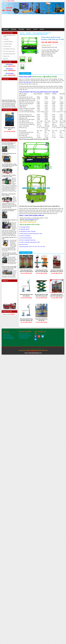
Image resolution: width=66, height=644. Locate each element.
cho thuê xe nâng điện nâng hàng (27, 240)
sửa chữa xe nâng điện (25, 236)
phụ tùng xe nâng (23, 244)
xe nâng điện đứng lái (24, 227)
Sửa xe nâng (6, 334)
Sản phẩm (21, 29)
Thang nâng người (25, 77)
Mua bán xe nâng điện (24, 334)
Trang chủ (6, 29)
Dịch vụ (29, 29)
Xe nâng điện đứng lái (8, 42)
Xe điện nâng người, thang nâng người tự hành (31, 234)
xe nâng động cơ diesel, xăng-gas (27, 231)
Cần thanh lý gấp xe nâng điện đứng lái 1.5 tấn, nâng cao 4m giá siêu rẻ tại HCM (10, 254)
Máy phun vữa (6, 56)
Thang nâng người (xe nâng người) (9, 36)
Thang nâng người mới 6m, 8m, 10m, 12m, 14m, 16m (32, 247)
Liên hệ (42, 29)
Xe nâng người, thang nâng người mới (42, 33)
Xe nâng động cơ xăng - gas (9, 49)
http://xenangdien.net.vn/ (31, 219)
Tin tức (35, 29)
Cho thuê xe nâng (23, 338)
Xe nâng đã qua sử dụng (25, 335)
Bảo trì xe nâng (7, 336)
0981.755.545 (11, 1)
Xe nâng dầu (6, 39)
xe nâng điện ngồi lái (24, 229)
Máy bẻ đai (6, 59)
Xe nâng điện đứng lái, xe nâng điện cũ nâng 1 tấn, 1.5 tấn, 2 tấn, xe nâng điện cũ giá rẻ (10, 165)
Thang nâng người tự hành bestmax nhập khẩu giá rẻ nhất (33, 34)
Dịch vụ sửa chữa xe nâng (9, 51)
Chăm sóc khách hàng (9, 338)
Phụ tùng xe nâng (7, 46)
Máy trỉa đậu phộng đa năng (9, 54)
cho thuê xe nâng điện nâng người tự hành (29, 242)
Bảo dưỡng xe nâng (8, 337)
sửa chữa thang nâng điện (25, 238)
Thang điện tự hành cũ (24, 337)
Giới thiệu (14, 29)
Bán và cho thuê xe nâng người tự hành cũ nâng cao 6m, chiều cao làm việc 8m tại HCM (9, 268)
